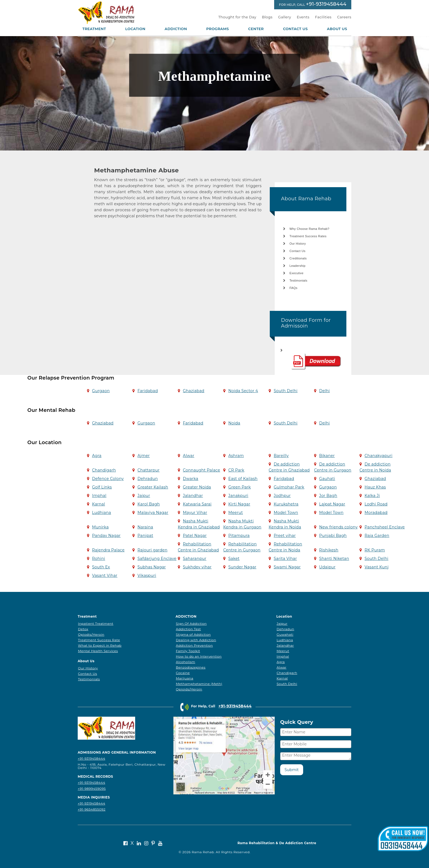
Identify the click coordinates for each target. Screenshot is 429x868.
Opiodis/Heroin (91, 634)
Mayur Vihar (195, 513)
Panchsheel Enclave (385, 527)
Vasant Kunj (376, 567)
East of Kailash (243, 479)
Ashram (236, 456)
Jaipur (144, 496)
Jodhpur (282, 496)
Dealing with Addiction (196, 640)
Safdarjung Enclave (157, 559)
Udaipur (327, 567)
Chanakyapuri (378, 456)
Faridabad (148, 391)
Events (303, 17)
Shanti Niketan (334, 559)
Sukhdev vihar (197, 567)
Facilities (323, 17)
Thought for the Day (237, 17)
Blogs (267, 17)
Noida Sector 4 (243, 391)
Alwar (189, 456)
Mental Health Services (98, 651)
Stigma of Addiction (193, 634)
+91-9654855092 (92, 809)
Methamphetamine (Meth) (199, 684)
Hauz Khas (375, 487)
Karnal (98, 504)
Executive (296, 273)
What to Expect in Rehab (100, 645)
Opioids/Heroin (189, 689)
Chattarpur (148, 470)
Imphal (99, 496)
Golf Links (102, 487)
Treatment (94, 29)
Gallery (285, 17)
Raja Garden (377, 536)
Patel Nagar (195, 536)
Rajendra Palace (108, 550)
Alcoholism (186, 662)
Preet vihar (285, 536)
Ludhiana (101, 513)
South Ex (101, 567)
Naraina (145, 527)
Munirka (100, 527)
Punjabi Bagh (333, 536)
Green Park (239, 487)
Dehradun (147, 479)
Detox (83, 629)
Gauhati (327, 479)
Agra (97, 456)
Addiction (176, 29)
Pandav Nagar (106, 536)
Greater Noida (197, 487)
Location (135, 29)
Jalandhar (193, 496)
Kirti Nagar (239, 504)
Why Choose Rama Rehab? (309, 229)
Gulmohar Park (289, 487)
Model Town (286, 513)
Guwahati (285, 634)
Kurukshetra (286, 504)
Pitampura (239, 536)
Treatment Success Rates (308, 236)
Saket (234, 559)
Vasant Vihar (105, 575)
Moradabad (376, 513)
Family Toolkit (188, 651)
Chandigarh (104, 470)
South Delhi (285, 391)
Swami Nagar (287, 567)
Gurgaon (101, 391)
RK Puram (375, 550)
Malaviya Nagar (153, 513)
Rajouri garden (152, 550)
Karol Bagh (149, 504)
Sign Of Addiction (191, 623)
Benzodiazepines (191, 667)
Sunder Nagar (242, 567)
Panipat (145, 536)
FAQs (293, 288)
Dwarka (190, 479)
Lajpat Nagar (332, 504)
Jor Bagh (328, 496)
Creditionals (298, 258)
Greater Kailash (153, 487)
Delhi (324, 391)
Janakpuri (238, 496)
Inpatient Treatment (96, 623)
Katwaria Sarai (197, 504)
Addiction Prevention (194, 645)
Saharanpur (195, 559)
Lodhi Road (376, 504)
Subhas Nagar (152, 567)
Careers (344, 17)
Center (256, 29)
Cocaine (183, 673)
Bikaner (327, 456)
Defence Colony (108, 479)
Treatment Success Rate (99, 640)
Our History (298, 244)
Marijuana (185, 678)
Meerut (235, 513)
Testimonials (298, 280)
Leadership (297, 266)
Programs (218, 29)
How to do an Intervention (199, 656)
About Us (337, 29)
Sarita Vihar (285, 559)
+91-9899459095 (92, 789)
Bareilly (281, 456)
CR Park (236, 470)
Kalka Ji (372, 496)
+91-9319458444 (326, 4)
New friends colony (338, 527)
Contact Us (295, 29)
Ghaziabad (194, 391)
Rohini (98, 559)
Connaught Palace (201, 470)
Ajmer (144, 456)
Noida (234, 423)
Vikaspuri (147, 575)
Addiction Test (189, 629)
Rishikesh (329, 550)
